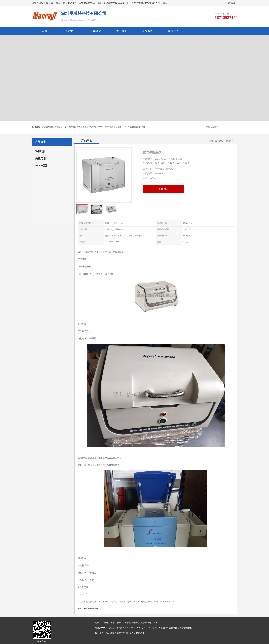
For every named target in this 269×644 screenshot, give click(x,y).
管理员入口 (131, 633)
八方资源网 (111, 633)
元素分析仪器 (183, 163)
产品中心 (70, 31)
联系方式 (173, 31)
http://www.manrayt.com (88, 609)
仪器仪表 (160, 163)
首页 (44, 31)
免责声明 (121, 633)
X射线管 (40, 151)
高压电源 (41, 158)
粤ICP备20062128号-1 (146, 628)
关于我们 (122, 31)
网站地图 (140, 633)
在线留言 (147, 31)
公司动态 (96, 31)
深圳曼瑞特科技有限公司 (168, 628)
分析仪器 (170, 163)
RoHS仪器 (41, 165)
